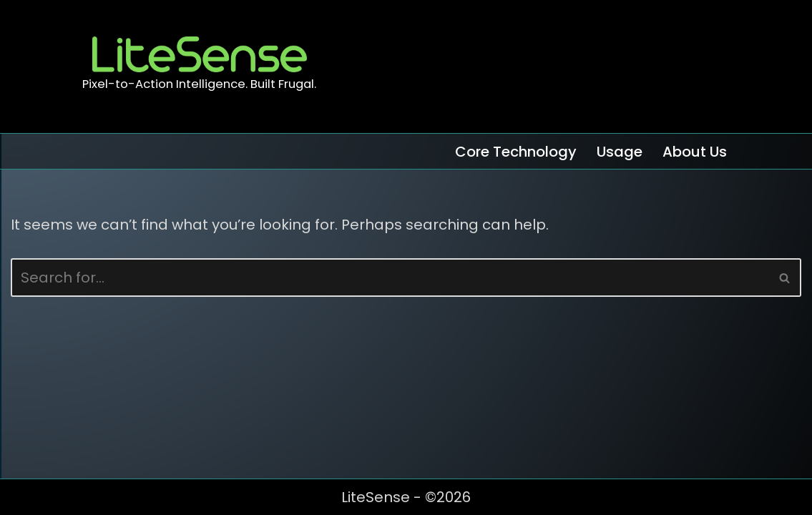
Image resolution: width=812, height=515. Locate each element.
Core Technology (516, 152)
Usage (620, 152)
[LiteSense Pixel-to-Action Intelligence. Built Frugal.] (199, 66)
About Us (695, 152)
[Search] (390, 278)
